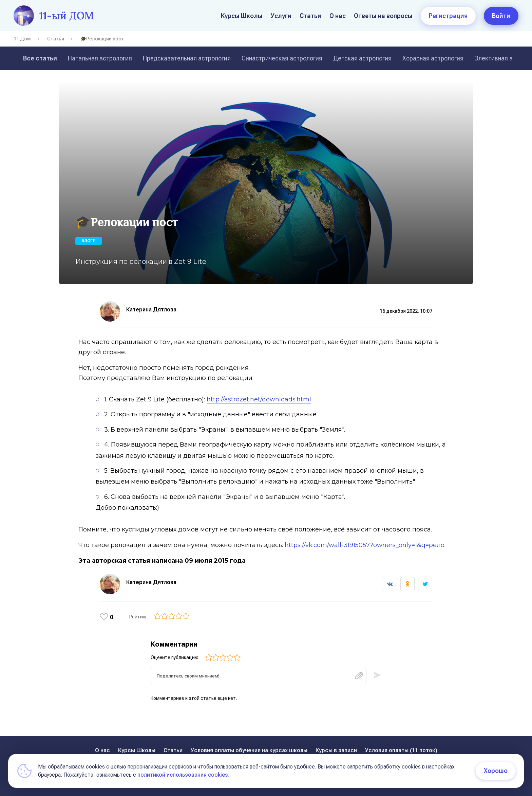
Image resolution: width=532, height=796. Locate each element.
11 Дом (22, 39)
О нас (338, 16)
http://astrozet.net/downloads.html (256, 399)
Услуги (281, 16)
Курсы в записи (336, 750)
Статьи (310, 16)
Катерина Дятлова (151, 310)
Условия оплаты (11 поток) (401, 750)
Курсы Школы (242, 16)
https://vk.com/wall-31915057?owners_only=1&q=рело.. (363, 545)
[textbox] (259, 679)
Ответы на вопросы (383, 16)
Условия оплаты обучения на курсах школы (249, 750)
